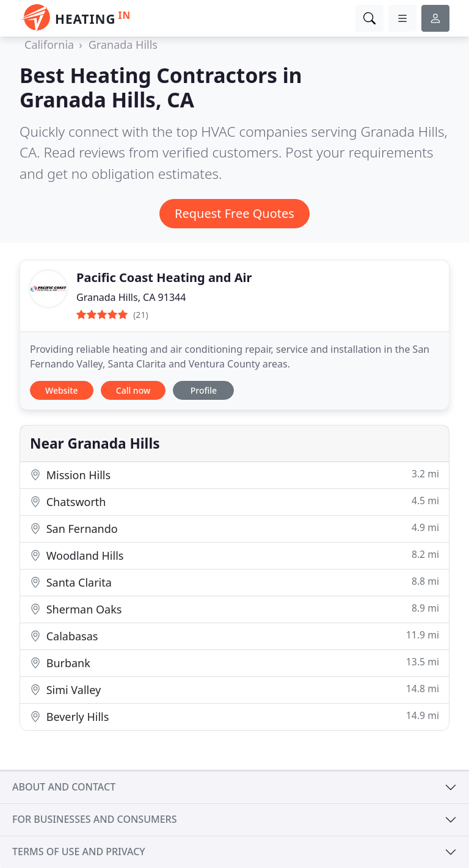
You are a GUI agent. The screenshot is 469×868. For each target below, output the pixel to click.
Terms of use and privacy (79, 852)
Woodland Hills (234, 555)
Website (62, 390)
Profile (204, 390)
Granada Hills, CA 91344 (131, 297)
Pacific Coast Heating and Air (164, 277)
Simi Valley (234, 689)
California (49, 45)
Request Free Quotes (234, 213)
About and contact (64, 787)
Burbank (234, 663)
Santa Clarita (234, 582)
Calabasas (234, 636)
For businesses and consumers (94, 819)
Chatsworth (234, 501)
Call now (133, 390)
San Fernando (234, 528)
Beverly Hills (234, 716)
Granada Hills (123, 45)
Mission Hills (234, 475)
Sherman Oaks (234, 609)
